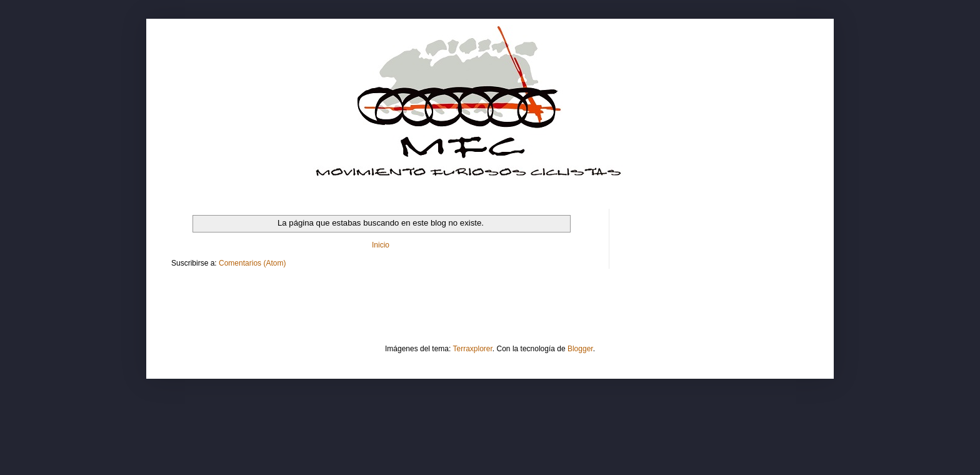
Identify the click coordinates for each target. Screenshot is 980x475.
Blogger (580, 349)
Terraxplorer (473, 349)
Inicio (381, 245)
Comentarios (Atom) (252, 263)
